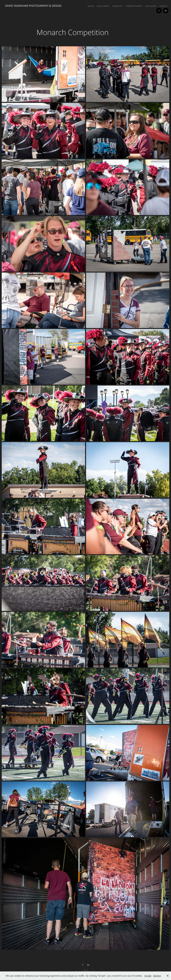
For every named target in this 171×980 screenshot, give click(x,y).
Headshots (117, 6)
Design (91, 6)
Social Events (103, 6)
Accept (148, 976)
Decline (157, 976)
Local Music (151, 6)
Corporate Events (134, 6)
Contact (163, 6)
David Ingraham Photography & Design (33, 6)
